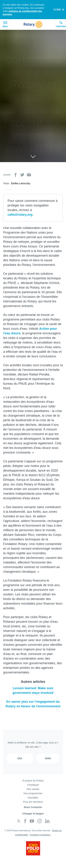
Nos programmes (33, 793)
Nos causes (33, 789)
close (57, 10)
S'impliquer (33, 785)
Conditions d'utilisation (40, 835)
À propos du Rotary (33, 781)
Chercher (61, 24)
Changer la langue (33, 814)
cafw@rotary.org (20, 215)
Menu (5, 24)
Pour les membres (33, 802)
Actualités (33, 798)
